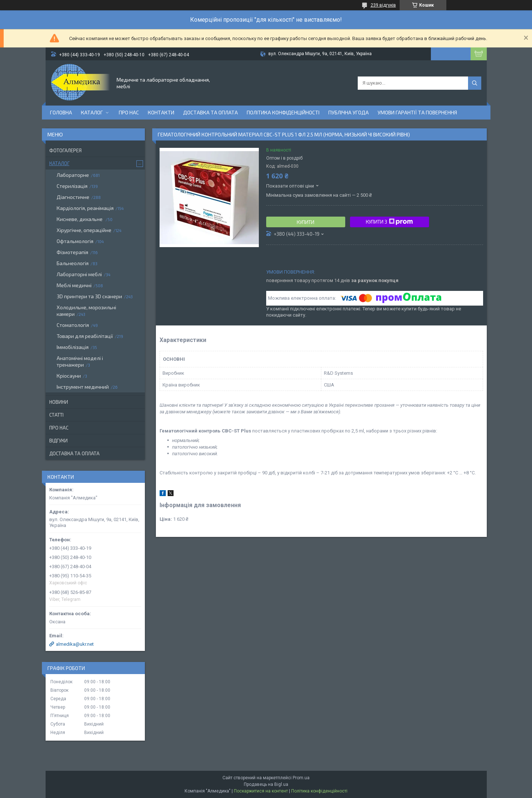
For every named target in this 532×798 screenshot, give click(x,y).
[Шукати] (475, 83)
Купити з (389, 222)
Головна (61, 112)
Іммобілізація (73, 347)
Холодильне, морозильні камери (86, 311)
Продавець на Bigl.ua (266, 784)
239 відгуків (383, 5)
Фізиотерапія (72, 252)
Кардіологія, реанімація (85, 208)
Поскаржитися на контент (261, 791)
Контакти (161, 112)
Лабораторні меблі (79, 274)
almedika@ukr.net (75, 644)
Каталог (92, 112)
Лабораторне (73, 175)
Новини (59, 402)
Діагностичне (73, 197)
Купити (306, 222)
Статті (56, 415)
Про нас (129, 112)
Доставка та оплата (210, 112)
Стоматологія (73, 325)
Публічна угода (349, 112)
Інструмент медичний (83, 387)
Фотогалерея (65, 150)
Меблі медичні (74, 285)
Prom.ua (301, 778)
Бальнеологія (73, 263)
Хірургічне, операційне (84, 230)
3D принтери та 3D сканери (89, 296)
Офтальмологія (75, 241)
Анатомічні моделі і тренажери (80, 361)
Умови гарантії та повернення (417, 112)
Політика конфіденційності (283, 112)
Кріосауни (69, 376)
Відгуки (58, 441)
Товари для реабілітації (85, 336)
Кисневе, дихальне (80, 219)
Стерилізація (72, 186)
